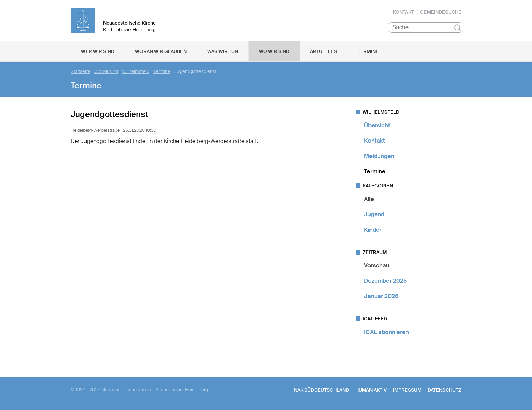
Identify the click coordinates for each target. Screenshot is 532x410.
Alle (369, 199)
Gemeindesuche (441, 12)
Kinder (373, 230)
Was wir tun (223, 51)
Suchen (458, 28)
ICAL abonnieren (386, 332)
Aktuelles (324, 51)
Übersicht (377, 125)
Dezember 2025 (385, 281)
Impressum (407, 390)
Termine (368, 51)
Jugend (374, 214)
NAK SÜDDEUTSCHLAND (321, 390)
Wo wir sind (274, 51)
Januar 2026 (381, 296)
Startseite (80, 71)
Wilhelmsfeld (136, 71)
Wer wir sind (98, 51)
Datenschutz (444, 390)
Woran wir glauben (161, 51)
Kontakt (403, 12)
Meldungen (379, 156)
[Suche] (426, 27)
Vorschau (377, 265)
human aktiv (371, 390)
